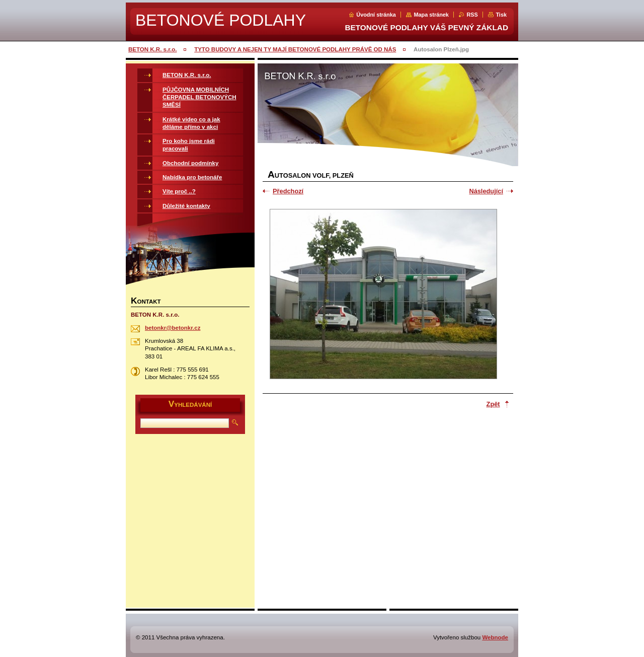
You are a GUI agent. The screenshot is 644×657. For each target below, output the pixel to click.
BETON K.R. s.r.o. (152, 49)
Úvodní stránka (376, 15)
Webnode (495, 637)
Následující (486, 191)
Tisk (501, 15)
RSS (472, 15)
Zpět (493, 404)
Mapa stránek (431, 15)
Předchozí (288, 191)
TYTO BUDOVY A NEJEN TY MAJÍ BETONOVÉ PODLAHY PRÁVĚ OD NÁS (295, 49)
